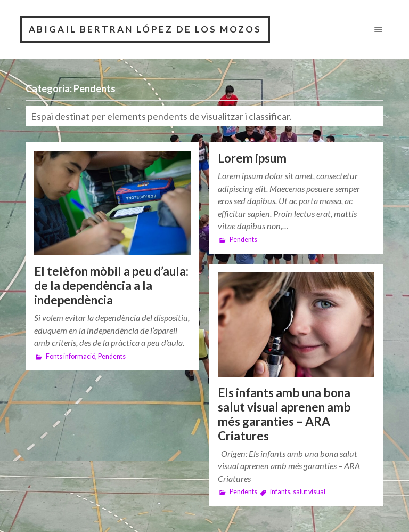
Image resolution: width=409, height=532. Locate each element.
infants (280, 492)
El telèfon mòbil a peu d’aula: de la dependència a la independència (111, 285)
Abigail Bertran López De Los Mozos (145, 29)
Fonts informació (71, 356)
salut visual (309, 492)
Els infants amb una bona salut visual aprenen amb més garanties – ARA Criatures (284, 414)
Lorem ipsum (252, 158)
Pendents (112, 356)
